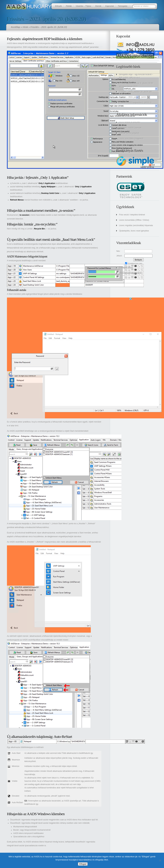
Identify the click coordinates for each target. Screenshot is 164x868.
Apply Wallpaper (48, 187)
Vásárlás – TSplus (84, 6)
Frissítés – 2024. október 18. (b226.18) (135, 92)
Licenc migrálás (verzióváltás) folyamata (136, 225)
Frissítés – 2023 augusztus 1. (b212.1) (135, 103)
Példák (69, 6)
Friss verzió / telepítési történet (132, 215)
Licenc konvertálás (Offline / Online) (134, 220)
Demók (98, 6)
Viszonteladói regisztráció (130, 273)
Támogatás (123, 6)
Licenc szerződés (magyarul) (131, 139)
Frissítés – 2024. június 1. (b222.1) (134, 97)
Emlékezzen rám (134, 264)
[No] (160, 860)
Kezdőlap (16, 27)
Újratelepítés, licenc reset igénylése (134, 231)
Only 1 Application (47, 183)
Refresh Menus (17, 200)
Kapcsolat (110, 6)
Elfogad (83, 864)
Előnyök (58, 6)
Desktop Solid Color (50, 193)
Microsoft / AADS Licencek (130, 128)
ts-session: (25, 215)
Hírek (25, 27)
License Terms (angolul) (129, 133)
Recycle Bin (39, 229)
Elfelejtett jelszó (126, 267)
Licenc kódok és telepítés (130, 122)
